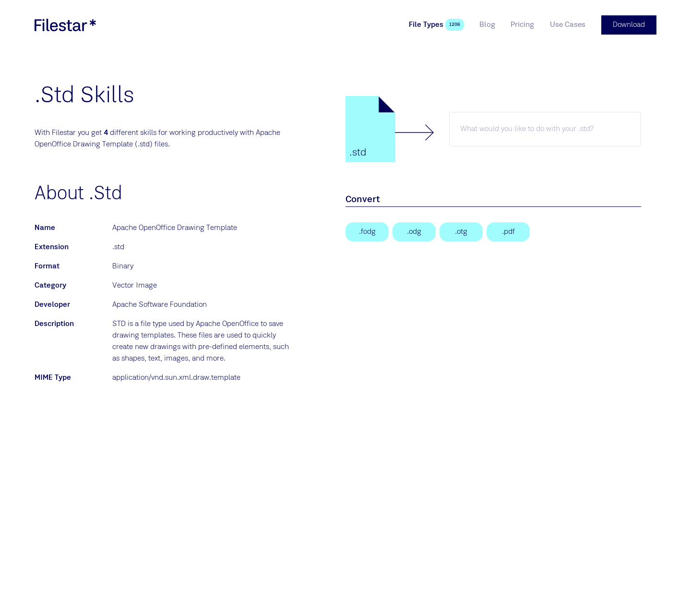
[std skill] (545, 129)
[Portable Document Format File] (508, 232)
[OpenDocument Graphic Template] (461, 232)
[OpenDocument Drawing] (414, 232)
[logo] (65, 25)
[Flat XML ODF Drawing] (367, 232)
